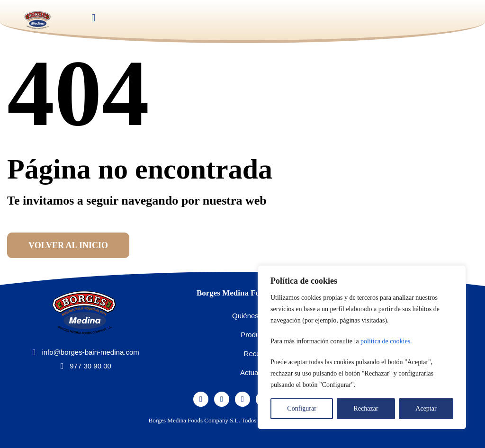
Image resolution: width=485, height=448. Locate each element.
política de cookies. (386, 341)
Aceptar (426, 408)
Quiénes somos (257, 316)
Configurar (301, 408)
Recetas (257, 354)
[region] (362, 347)
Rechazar (366, 408)
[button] (94, 18)
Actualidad (257, 372)
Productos (257, 335)
